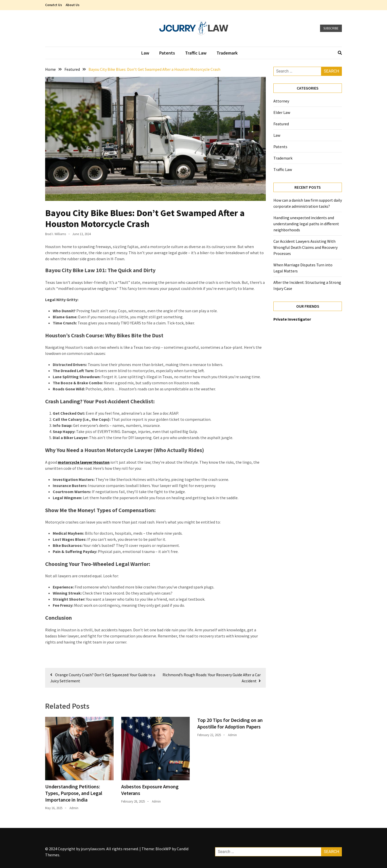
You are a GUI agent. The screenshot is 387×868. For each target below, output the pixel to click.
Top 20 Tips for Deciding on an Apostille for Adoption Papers (230, 723)
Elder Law (282, 112)
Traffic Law (196, 53)
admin (74, 808)
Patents (167, 53)
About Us (73, 5)
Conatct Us (54, 5)
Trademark (227, 53)
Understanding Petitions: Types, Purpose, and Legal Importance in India (74, 793)
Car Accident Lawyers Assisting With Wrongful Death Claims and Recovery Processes (305, 247)
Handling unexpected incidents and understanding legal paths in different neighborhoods (306, 224)
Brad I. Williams (56, 234)
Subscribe (331, 28)
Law (145, 53)
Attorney (282, 101)
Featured (281, 124)
